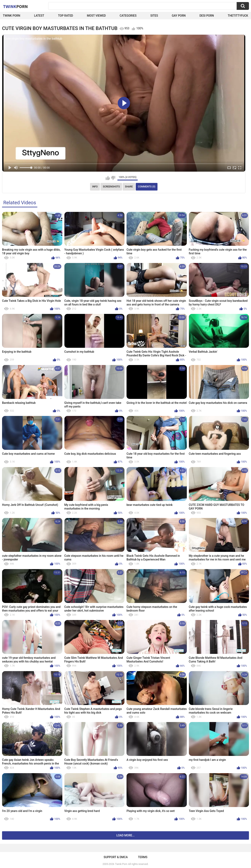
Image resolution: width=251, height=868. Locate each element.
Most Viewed (96, 16)
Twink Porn (12, 16)
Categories (128, 16)
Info (95, 187)
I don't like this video (113, 178)
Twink (15, 6)
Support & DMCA (116, 857)
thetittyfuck (238, 16)
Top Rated (66, 16)
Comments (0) (147, 187)
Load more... (126, 835)
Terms (143, 857)
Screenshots (111, 187)
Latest (39, 16)
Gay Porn (179, 16)
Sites (154, 16)
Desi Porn (207, 16)
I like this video (108, 178)
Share (129, 187)
